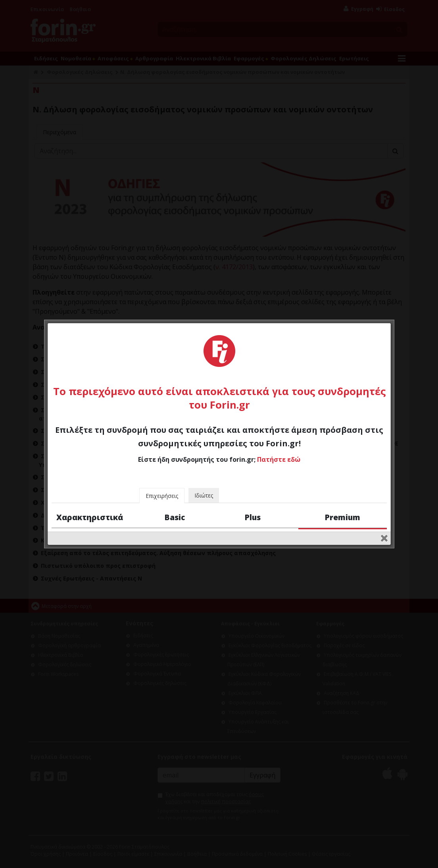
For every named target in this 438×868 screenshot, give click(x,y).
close (384, 514)
